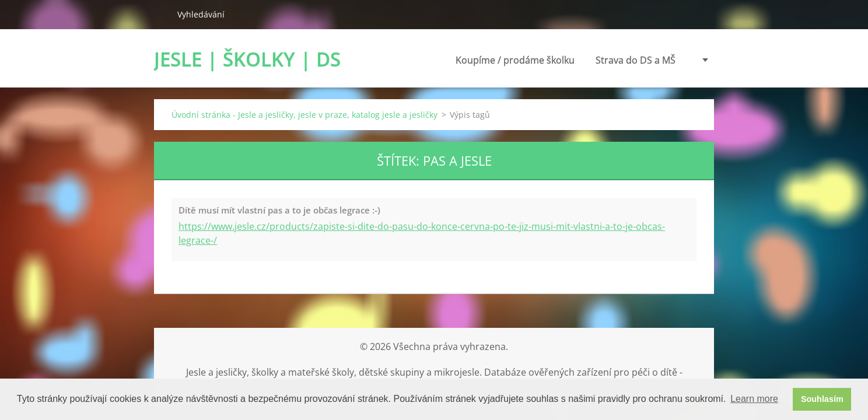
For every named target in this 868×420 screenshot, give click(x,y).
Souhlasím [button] (822, 399)
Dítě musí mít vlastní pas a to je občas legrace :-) (279, 210)
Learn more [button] (754, 399)
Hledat (161, 14)
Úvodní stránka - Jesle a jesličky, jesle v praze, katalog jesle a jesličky (304, 115)
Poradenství (649, 60)
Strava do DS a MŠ (561, 60)
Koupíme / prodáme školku (441, 63)
